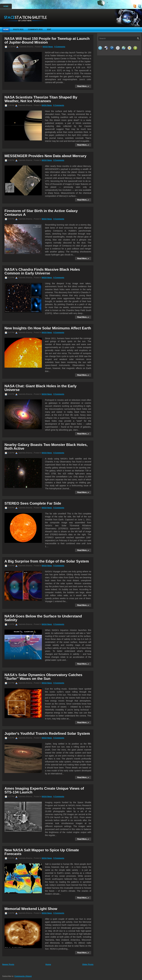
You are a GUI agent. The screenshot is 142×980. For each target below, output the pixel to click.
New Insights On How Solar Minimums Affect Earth (48, 328)
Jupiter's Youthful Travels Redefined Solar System (47, 734)
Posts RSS (18, 30)
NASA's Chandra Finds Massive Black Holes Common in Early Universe (42, 271)
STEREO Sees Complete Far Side (33, 503)
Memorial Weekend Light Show (31, 909)
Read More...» (83, 86)
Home (6, 6)
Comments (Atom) (23, 976)
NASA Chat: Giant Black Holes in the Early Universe (41, 388)
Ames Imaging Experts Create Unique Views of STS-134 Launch (44, 790)
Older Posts (88, 964)
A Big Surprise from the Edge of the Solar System (47, 561)
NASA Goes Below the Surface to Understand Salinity (43, 618)
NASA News (48, 47)
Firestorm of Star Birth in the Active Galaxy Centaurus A (41, 213)
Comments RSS (35, 30)
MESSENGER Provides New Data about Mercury (45, 156)
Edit (49, 30)
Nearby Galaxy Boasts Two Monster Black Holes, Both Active (46, 447)
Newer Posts (8, 964)
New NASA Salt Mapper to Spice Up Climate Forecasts (42, 852)
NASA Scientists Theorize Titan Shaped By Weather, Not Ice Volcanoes (41, 99)
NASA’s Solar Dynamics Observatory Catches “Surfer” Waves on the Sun (43, 677)
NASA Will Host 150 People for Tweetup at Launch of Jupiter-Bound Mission (47, 40)
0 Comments (60, 47)
